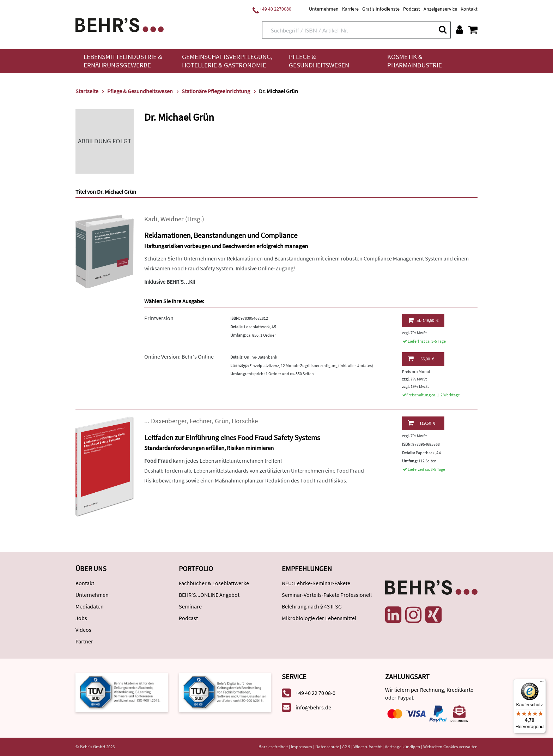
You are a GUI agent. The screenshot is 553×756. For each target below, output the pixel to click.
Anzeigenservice (440, 9)
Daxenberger (169, 421)
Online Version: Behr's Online (179, 356)
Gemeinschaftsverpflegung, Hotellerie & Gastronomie (227, 61)
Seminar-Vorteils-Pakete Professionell (327, 595)
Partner (84, 641)
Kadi (151, 219)
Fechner (201, 421)
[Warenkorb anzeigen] (473, 30)
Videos (83, 630)
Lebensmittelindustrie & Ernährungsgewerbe (123, 61)
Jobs (81, 618)
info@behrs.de (313, 707)
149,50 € (423, 320)
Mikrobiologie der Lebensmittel (319, 618)
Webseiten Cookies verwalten (450, 747)
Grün (222, 421)
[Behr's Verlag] (120, 24)
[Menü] (542, 683)
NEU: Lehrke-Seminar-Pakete (316, 583)
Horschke (245, 421)
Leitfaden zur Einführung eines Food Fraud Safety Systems (232, 437)
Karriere (350, 9)
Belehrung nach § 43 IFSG (312, 606)
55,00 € (421, 359)
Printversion (159, 318)
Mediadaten (90, 606)
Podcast (412, 9)
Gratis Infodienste (381, 9)
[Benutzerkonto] (460, 30)
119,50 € (421, 423)
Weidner (172, 219)
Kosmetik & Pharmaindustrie (415, 61)
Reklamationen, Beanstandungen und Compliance (221, 235)
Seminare (190, 606)
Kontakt (469, 9)
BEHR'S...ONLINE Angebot (209, 595)
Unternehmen (324, 9)
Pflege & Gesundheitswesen (319, 61)
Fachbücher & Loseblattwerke (214, 583)
